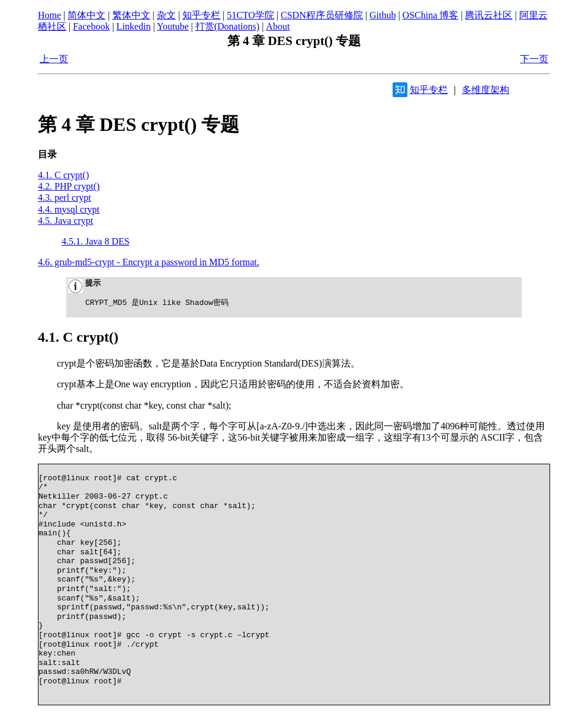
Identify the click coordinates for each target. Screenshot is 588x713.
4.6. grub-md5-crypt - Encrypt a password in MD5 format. (149, 262)
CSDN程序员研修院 (322, 15)
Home (49, 15)
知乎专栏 (201, 15)
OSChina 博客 (431, 15)
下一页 (534, 59)
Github (383, 15)
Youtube (173, 26)
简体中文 (86, 15)
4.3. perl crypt (65, 197)
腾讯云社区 (489, 15)
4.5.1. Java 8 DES (96, 241)
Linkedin (134, 26)
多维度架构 (486, 90)
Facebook (91, 26)
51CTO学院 (250, 15)
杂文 (166, 15)
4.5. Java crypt (65, 221)
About (278, 26)
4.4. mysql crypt (69, 209)
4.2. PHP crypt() (69, 186)
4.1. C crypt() (63, 175)
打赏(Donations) (227, 26)
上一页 (54, 59)
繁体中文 (131, 15)
